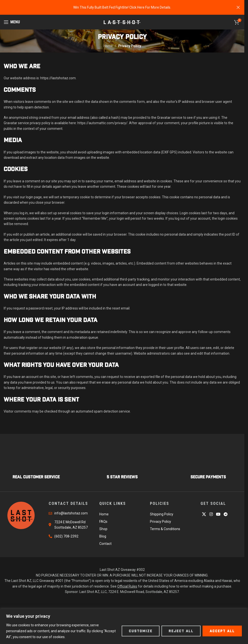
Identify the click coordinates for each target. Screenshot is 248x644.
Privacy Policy (160, 522)
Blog (103, 536)
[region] (124, 626)
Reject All (181, 631)
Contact (105, 544)
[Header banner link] (122, 7)
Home (108, 46)
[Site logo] (122, 22)
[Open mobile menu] (12, 22)
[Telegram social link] (226, 514)
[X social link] (204, 514)
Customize (141, 631)
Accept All (222, 631)
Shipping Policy (162, 514)
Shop (103, 529)
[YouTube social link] (218, 514)
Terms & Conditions (165, 529)
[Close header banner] (238, 7)
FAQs (103, 522)
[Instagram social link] (211, 514)
